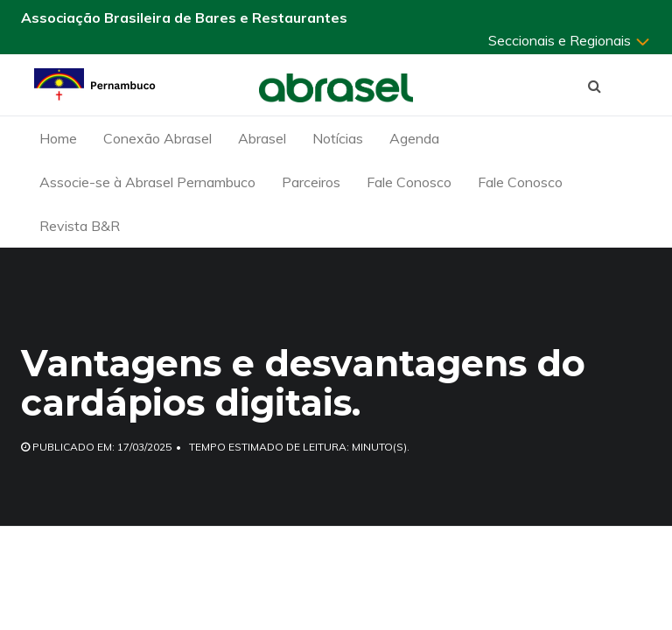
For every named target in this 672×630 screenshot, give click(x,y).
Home (58, 138)
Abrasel (262, 138)
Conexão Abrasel (157, 138)
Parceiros (311, 182)
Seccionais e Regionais (570, 40)
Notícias (338, 138)
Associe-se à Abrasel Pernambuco (147, 182)
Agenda (414, 138)
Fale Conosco (409, 182)
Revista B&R (80, 226)
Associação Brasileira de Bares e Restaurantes (184, 17)
